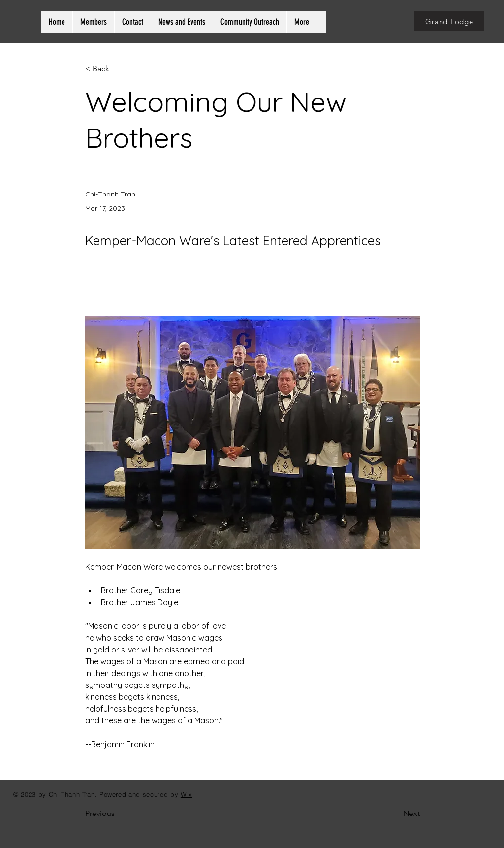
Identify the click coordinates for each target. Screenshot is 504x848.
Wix (187, 794)
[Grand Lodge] (449, 21)
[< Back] (118, 69)
